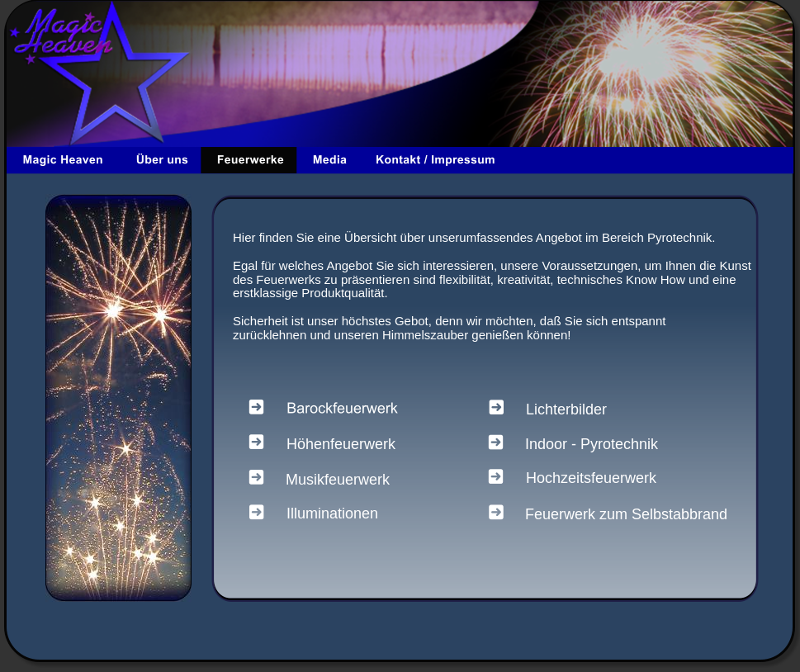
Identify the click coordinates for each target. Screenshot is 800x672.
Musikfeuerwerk (338, 480)
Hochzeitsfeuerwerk (591, 478)
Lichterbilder (566, 409)
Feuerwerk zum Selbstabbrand (626, 514)
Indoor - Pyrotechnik (592, 444)
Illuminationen (332, 513)
